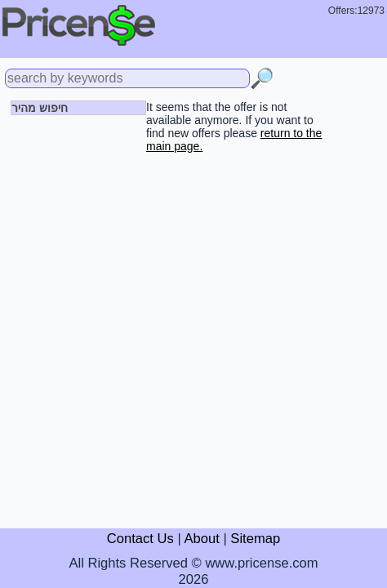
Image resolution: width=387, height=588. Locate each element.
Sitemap (255, 539)
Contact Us (140, 539)
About (201, 539)
